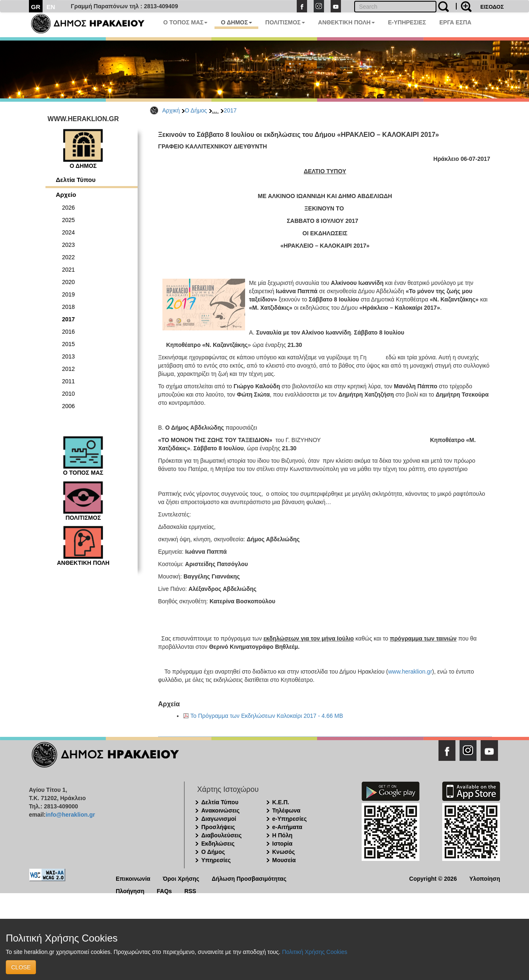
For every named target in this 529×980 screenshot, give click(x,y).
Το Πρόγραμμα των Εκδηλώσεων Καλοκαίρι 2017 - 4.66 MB (267, 716)
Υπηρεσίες (216, 860)
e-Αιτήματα (287, 827)
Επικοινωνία (133, 878)
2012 (68, 369)
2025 (68, 220)
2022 (68, 257)
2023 (68, 245)
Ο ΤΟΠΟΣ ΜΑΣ (185, 22)
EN (51, 7)
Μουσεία (284, 860)
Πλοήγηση (130, 890)
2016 (68, 332)
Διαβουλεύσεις (222, 835)
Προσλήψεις (218, 827)
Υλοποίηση (485, 878)
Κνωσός (284, 852)
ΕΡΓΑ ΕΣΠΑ (455, 22)
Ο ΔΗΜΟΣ (236, 22)
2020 (68, 282)
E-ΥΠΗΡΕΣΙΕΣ (407, 22)
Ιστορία (282, 844)
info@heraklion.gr (70, 815)
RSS (190, 890)
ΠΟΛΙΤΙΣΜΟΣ (285, 22)
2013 (68, 356)
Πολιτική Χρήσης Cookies (315, 952)
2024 (68, 232)
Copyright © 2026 (433, 878)
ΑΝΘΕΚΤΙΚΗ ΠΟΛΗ (347, 22)
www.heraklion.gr (410, 672)
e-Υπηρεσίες (290, 819)
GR (36, 7)
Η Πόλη (282, 835)
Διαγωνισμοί (219, 819)
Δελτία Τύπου (76, 180)
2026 (68, 208)
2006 (68, 406)
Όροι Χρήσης (181, 878)
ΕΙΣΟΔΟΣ (492, 7)
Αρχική (171, 110)
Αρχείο (66, 195)
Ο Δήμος (196, 110)
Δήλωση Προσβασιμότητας (249, 878)
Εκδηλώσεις (218, 844)
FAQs (164, 890)
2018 (68, 307)
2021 (68, 270)
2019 (68, 294)
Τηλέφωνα (286, 810)
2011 (68, 381)
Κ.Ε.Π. (281, 802)
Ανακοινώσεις (220, 810)
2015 (68, 344)
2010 (68, 394)
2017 (230, 110)
